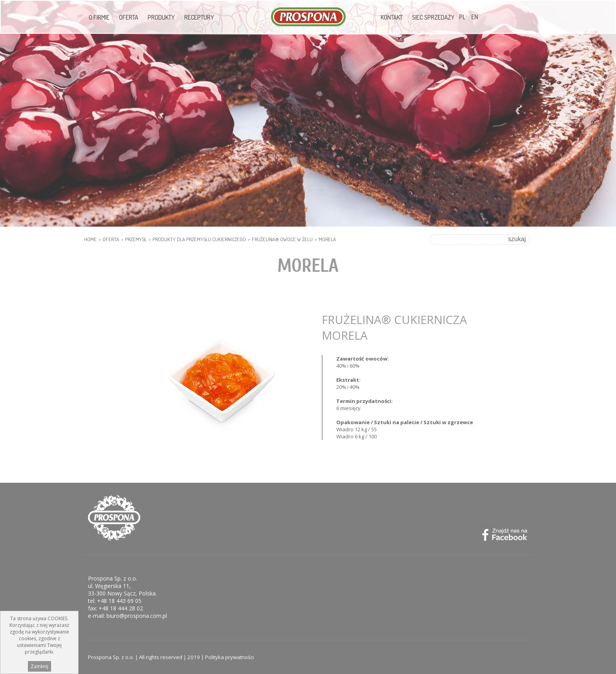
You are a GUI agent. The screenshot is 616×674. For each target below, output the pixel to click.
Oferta (129, 17)
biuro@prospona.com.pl (137, 616)
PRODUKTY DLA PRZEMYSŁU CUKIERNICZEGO (199, 239)
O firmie (99, 17)
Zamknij (39, 668)
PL (462, 17)
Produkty (161, 17)
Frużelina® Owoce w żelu (282, 239)
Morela (327, 239)
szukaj (517, 239)
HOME (90, 239)
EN (475, 17)
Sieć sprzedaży (433, 17)
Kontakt (392, 17)
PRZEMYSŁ (136, 239)
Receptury (199, 17)
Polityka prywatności (229, 657)
